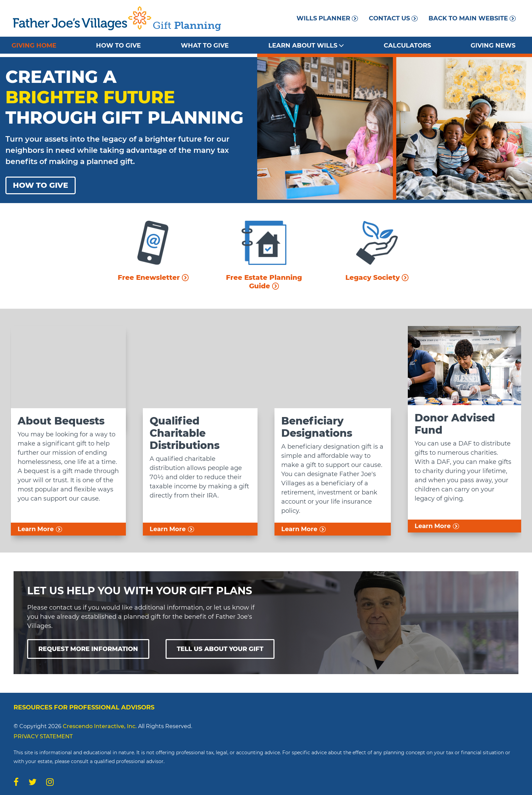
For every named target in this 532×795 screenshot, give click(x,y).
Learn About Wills (306, 46)
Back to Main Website (472, 18)
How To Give (41, 185)
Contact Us (393, 18)
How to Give (118, 46)
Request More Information (88, 649)
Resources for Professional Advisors (84, 707)
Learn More (40, 529)
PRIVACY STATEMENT (43, 736)
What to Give (205, 46)
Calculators (407, 46)
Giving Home (34, 46)
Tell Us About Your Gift (220, 649)
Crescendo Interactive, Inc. (100, 726)
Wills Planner (327, 18)
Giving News (493, 46)
